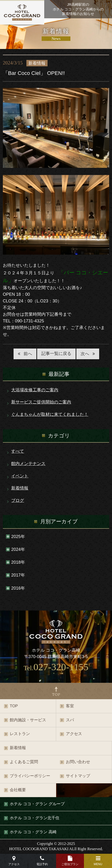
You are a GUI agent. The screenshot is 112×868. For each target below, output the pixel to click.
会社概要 (18, 790)
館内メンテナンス (28, 464)
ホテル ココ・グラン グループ (37, 804)
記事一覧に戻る (56, 354)
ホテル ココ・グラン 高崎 (33, 832)
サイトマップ (78, 776)
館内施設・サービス (28, 720)
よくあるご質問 (24, 762)
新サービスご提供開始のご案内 (41, 402)
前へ (28, 354)
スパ (70, 720)
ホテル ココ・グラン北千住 (35, 818)
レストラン (20, 734)
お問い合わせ (78, 762)
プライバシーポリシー (30, 776)
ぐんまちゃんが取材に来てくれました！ (50, 414)
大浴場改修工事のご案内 (35, 390)
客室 (70, 706)
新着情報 (20, 488)
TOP (14, 706)
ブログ (18, 500)
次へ (85, 354)
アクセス (74, 734)
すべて (18, 451)
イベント (20, 476)
